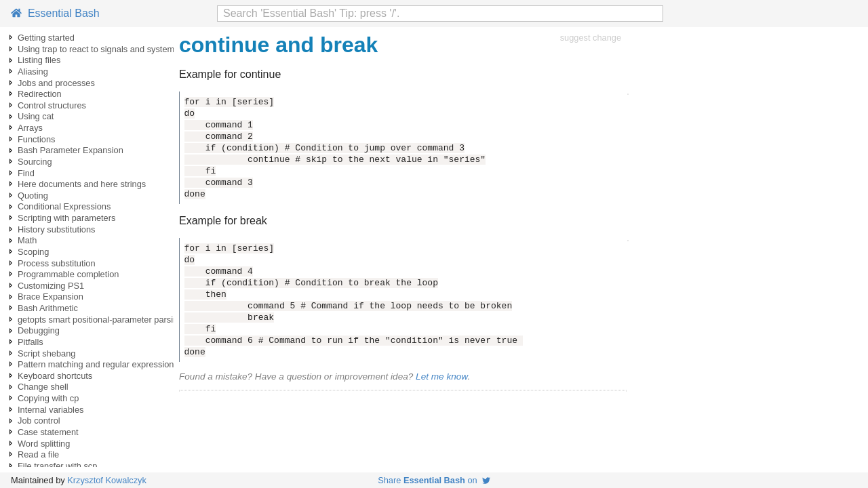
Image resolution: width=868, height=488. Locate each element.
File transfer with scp (57, 466)
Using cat (36, 116)
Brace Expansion (51, 297)
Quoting (33, 196)
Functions (36, 139)
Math (27, 240)
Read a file (38, 454)
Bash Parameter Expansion (71, 150)
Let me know (441, 377)
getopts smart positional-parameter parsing (100, 320)
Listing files (39, 60)
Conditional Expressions (64, 206)
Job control (39, 421)
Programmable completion (68, 274)
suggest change (591, 38)
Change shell (43, 387)
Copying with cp (48, 398)
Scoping (33, 252)
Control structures (52, 105)
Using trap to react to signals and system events (110, 49)
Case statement (48, 432)
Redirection (40, 94)
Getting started (46, 38)
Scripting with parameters (66, 218)
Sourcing (35, 162)
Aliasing (33, 72)
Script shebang (46, 353)
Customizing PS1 (51, 286)
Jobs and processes (56, 83)
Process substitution (57, 263)
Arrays (30, 128)
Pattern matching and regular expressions (98, 364)
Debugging (39, 330)
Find (26, 173)
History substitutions (57, 229)
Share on (434, 480)
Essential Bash (55, 13)
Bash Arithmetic (48, 308)
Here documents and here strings (82, 184)
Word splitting (44, 444)
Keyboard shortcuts (55, 376)
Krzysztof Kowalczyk (107, 480)
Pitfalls (31, 342)
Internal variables (51, 410)
